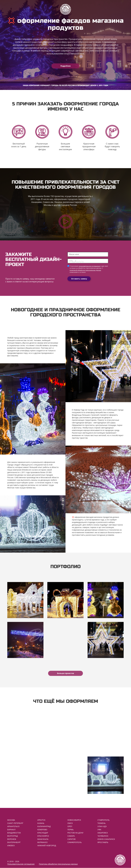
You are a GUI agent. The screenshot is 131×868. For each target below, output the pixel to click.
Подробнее (65, 66)
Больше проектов (65, 673)
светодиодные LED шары (104, 423)
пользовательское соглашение (89, 266)
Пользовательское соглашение (21, 864)
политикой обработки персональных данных (85, 270)
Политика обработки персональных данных (58, 864)
